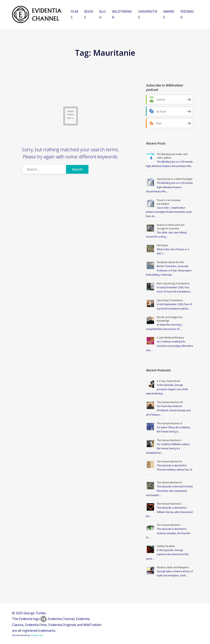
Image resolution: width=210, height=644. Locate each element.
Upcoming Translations (170, 300)
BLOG (102, 14)
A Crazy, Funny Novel (168, 381)
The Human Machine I (169, 525)
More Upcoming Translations (173, 283)
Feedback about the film (170, 262)
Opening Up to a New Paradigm (175, 179)
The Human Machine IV (169, 461)
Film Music (163, 245)
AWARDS (169, 14)
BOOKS (89, 14)
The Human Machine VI (169, 423)
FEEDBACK (187, 14)
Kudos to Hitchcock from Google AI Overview (171, 227)
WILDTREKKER (122, 14)
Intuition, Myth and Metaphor (173, 567)
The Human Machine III (169, 483)
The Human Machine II (169, 504)
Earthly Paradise (166, 546)
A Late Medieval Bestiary (170, 338)
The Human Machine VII (170, 402)
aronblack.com (37, 635)
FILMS (74, 14)
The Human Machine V (169, 440)
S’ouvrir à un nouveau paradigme (169, 202)
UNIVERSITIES (148, 14)
